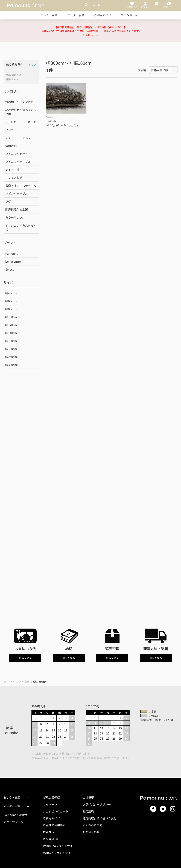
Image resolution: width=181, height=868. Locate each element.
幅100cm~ (12, 317)
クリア (33, 65)
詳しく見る (25, 658)
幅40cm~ (11, 293)
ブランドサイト (131, 15)
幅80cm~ (11, 309)
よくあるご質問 (92, 825)
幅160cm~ (12, 79)
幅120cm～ (13, 325)
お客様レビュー (53, 832)
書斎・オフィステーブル (21, 186)
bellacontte (13, 261)
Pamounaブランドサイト (59, 846)
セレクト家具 (49, 15)
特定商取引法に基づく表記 (100, 818)
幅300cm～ (13, 75)
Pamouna (12, 253)
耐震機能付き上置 (17, 209)
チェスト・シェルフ (18, 138)
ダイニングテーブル (18, 162)
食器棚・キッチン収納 (19, 102)
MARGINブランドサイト (58, 853)
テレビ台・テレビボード (21, 122)
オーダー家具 (76, 15)
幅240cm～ (13, 357)
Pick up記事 (51, 839)
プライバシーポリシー (97, 804)
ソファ (10, 130)
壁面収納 (11, 146)
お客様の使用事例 (54, 825)
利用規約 (88, 811)
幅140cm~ (12, 333)
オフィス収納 (14, 178)
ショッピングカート (56, 811)
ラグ (8, 201)
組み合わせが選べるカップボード (21, 112)
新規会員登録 (51, 797)
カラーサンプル (15, 217)
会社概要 (88, 797)
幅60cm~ (11, 301)
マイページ (50, 804)
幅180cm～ (13, 349)
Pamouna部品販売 (16, 815)
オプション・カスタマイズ (21, 227)
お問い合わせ (91, 832)
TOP (6, 682)
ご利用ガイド (103, 15)
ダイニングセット (17, 154)
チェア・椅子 (14, 170)
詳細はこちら (90, 35)
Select (9, 269)
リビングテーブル (17, 193)
